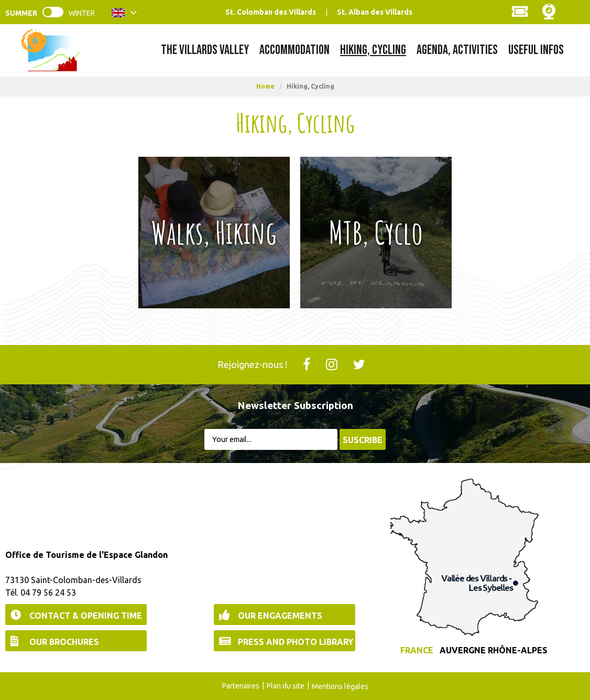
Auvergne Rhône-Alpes (494, 650)
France (417, 650)
